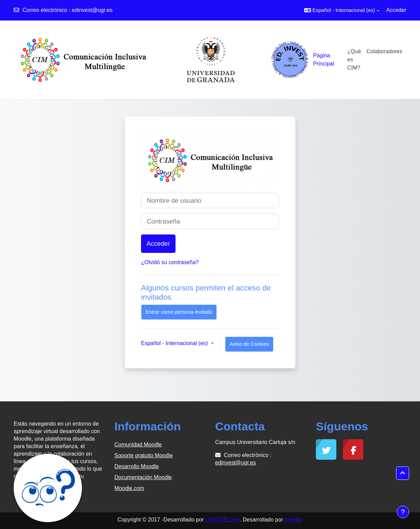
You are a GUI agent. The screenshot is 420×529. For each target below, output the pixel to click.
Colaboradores (384, 51)
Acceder (396, 10)
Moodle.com (129, 488)
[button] (342, 10)
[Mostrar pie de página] (403, 512)
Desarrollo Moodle (137, 466)
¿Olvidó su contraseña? (170, 262)
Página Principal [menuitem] (324, 60)
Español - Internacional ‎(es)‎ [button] (175, 343)
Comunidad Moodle (138, 445)
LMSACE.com (222, 520)
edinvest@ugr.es (92, 10)
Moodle (293, 520)
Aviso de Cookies (249, 344)
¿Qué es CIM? (354, 60)
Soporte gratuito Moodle (144, 455)
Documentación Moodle (143, 477)
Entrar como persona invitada (179, 312)
